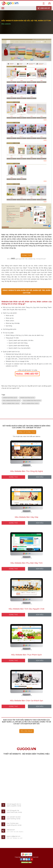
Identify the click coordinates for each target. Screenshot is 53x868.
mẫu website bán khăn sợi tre (11, 400)
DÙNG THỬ (26, 255)
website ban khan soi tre (27, 398)
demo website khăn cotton (11, 403)
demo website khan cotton (30, 403)
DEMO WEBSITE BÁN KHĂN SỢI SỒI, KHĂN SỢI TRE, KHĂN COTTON (27, 292)
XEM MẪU (40, 477)
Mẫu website (6, 24)
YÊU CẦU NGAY (27, 731)
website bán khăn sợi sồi (10, 398)
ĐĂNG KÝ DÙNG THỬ (27, 432)
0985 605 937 (44, 8)
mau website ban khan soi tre (32, 400)
